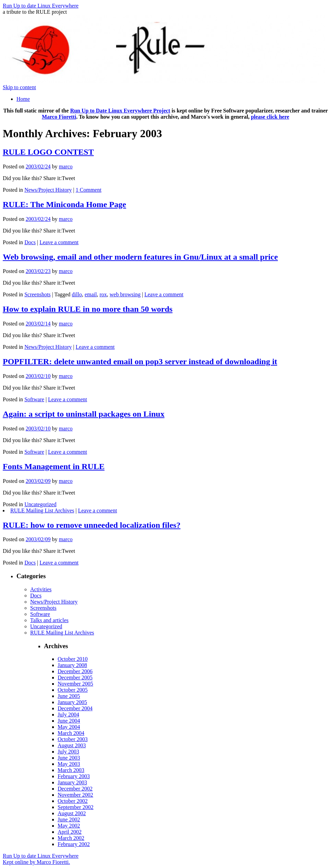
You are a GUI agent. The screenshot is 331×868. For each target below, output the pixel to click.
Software (34, 399)
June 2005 (69, 696)
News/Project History (48, 190)
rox (103, 294)
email (91, 294)
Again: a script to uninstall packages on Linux (84, 414)
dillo (77, 294)
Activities (41, 589)
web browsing (125, 294)
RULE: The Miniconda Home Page (64, 204)
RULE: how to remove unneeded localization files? (92, 525)
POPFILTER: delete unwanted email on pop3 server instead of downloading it (140, 361)
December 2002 (75, 789)
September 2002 (75, 807)
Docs (30, 242)
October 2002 (73, 801)
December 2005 (75, 677)
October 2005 (73, 690)
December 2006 (75, 671)
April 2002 (70, 832)
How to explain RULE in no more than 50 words (88, 309)
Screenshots (37, 294)
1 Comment (89, 190)
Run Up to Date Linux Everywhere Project (120, 111)
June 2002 (69, 819)
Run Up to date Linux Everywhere (41, 6)
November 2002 (75, 795)
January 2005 (72, 702)
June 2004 (69, 721)
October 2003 (73, 739)
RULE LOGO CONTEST (48, 152)
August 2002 (72, 813)
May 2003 (69, 764)
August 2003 (72, 745)
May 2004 (69, 727)
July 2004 (68, 715)
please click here (270, 117)
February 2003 (74, 776)
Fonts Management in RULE (54, 466)
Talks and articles (49, 620)
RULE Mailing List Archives (42, 510)
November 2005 (75, 684)
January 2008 (72, 665)
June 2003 (69, 758)
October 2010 (73, 659)
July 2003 (68, 752)
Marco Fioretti (59, 117)
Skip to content (19, 87)
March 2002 (71, 838)
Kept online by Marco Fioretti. (36, 862)
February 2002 (74, 844)
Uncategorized (40, 504)
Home (23, 99)
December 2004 (75, 708)
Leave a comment (59, 242)
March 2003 (71, 770)
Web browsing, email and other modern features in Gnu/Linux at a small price (140, 257)
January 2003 (72, 782)
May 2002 (69, 826)
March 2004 (71, 733)
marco (66, 167)
